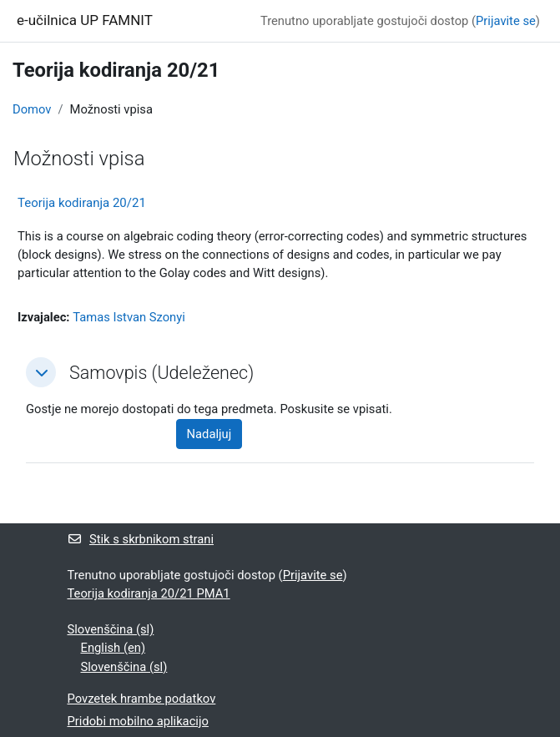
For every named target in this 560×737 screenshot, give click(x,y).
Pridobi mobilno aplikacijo (138, 721)
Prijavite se (506, 21)
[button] (41, 372)
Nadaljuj (209, 434)
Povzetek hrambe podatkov (142, 699)
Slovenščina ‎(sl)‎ (111, 629)
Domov (32, 109)
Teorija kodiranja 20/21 (82, 203)
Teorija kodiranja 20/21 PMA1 (149, 593)
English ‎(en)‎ (114, 648)
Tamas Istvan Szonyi (129, 317)
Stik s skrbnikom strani (141, 539)
